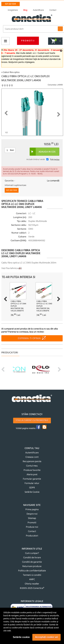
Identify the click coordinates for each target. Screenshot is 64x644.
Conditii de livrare (32, 558)
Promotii (28, 41)
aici (34, 53)
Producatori (32, 536)
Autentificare (32, 453)
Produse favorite (32, 470)
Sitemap (32, 518)
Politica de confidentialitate (32, 571)
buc (12, 150)
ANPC (32, 580)
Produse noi (32, 527)
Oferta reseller (32, 584)
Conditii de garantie (32, 562)
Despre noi (32, 514)
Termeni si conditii (32, 575)
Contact (32, 531)
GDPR (32, 488)
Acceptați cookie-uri (46, 637)
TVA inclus (55, 160)
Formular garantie (32, 479)
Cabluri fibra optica (10, 72)
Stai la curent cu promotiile (32, 421)
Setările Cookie (32, 492)
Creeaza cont (32, 457)
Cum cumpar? (32, 553)
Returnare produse (32, 566)
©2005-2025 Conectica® (32, 588)
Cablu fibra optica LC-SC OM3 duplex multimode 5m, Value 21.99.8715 (44, 306)
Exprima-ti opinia (29, 339)
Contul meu (32, 466)
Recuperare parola (32, 462)
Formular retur (32, 483)
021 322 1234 (10, 4)
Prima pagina (32, 510)
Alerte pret (32, 475)
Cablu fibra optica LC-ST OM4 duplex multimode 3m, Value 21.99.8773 (18, 306)
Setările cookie (21, 637)
